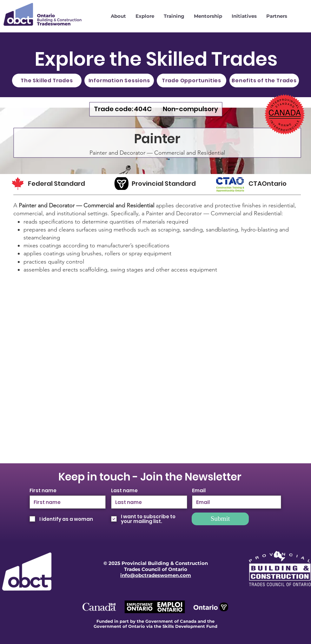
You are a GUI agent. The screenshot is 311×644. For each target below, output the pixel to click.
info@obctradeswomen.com (156, 575)
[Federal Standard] (63, 184)
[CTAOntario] (273, 184)
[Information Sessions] (119, 80)
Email (199, 490)
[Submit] (220, 519)
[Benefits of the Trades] (264, 80)
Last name (124, 490)
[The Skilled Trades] (47, 80)
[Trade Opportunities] (192, 80)
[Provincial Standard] (167, 184)
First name (43, 490)
